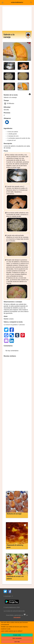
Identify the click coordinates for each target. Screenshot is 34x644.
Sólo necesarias (17, 638)
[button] (3, 3)
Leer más (17, 642)
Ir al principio (8, 596)
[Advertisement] (17, 19)
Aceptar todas (17, 635)
